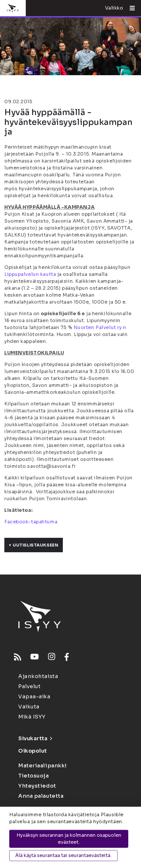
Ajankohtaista (38, 676)
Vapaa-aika (34, 697)
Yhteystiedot (37, 786)
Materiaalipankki (43, 766)
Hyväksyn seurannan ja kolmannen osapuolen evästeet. (69, 839)
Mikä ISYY (32, 717)
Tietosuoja (34, 776)
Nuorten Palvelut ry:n (100, 327)
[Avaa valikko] (130, 8)
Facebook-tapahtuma (31, 522)
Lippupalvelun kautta (30, 274)
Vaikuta (29, 707)
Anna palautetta (41, 796)
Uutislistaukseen (34, 545)
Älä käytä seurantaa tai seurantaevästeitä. (63, 855)
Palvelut (29, 686)
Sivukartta (35, 738)
